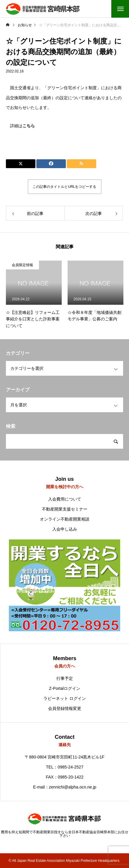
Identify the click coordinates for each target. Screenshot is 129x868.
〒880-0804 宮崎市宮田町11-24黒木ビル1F (64, 757)
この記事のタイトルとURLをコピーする (64, 187)
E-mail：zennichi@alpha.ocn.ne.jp (65, 787)
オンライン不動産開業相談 (65, 519)
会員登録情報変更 (65, 708)
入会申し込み (65, 529)
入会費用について (65, 499)
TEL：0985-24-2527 (65, 767)
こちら (29, 126)
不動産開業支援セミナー (65, 509)
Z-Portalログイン (65, 688)
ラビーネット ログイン (65, 698)
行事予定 (65, 678)
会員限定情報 (22, 265)
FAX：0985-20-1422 (65, 777)
